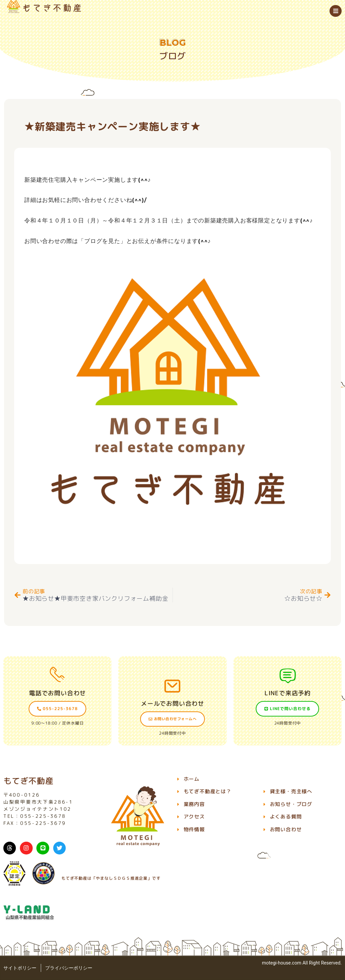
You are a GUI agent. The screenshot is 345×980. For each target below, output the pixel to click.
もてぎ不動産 (28, 781)
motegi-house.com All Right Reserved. (302, 963)
